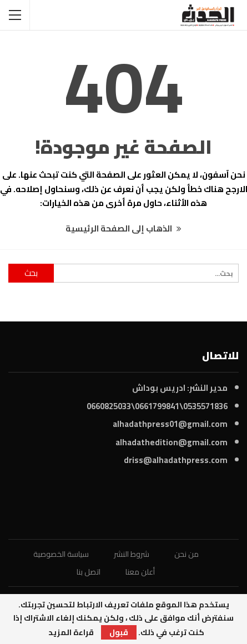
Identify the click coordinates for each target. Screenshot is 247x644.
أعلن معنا (140, 572)
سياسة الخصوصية (61, 554)
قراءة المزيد (71, 632)
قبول (119, 632)
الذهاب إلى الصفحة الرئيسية (123, 228)
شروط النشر (132, 554)
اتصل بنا (89, 572)
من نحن (186, 554)
